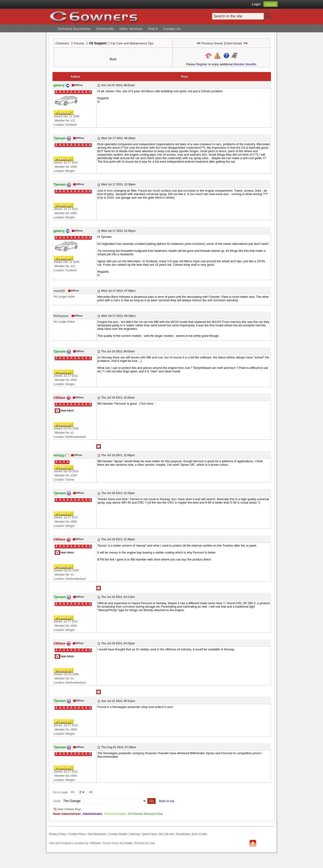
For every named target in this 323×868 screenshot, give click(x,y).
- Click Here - (146, 404)
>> (91, 792)
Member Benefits (245, 64)
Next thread (234, 43)
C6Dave (95, 843)
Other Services (131, 29)
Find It (153, 29)
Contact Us (172, 29)
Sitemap (135, 834)
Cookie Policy (77, 834)
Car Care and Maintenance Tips (132, 43)
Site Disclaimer (97, 834)
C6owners (62, 43)
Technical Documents (74, 29)
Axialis (129, 843)
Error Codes (200, 834)
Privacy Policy (58, 834)
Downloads (183, 834)
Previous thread (212, 43)
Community (105, 29)
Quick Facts (150, 834)
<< (73, 792)
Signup (270, 4)
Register (202, 64)
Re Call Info (166, 834)
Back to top (167, 801)
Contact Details (118, 834)
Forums (79, 43)
